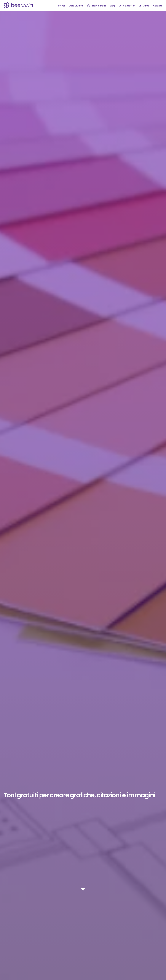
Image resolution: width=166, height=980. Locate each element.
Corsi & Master (127, 6)
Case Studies (76, 6)
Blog (112, 6)
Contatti (158, 6)
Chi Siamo (144, 6)
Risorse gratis (98, 6)
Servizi (61, 6)
